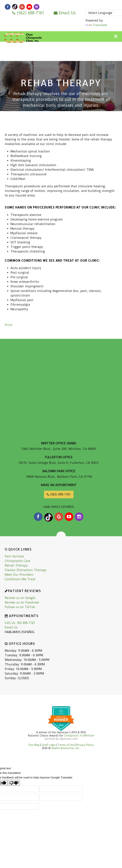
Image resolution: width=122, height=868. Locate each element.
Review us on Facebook (22, 602)
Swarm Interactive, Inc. (66, 748)
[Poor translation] (14, 783)
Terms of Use (66, 745)
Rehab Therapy (16, 565)
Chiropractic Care (18, 561)
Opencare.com (69, 739)
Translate (96, 25)
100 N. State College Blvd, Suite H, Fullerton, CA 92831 (59, 463)
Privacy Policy (85, 745)
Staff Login (49, 745)
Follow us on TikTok (20, 607)
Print (9, 325)
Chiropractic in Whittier (79, 736)
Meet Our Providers (19, 575)
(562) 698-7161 (28, 13)
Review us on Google (20, 598)
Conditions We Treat (20, 579)
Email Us (65, 13)
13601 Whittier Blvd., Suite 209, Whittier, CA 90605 (59, 449)
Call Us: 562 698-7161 (20, 623)
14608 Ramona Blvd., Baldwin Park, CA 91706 (59, 477)
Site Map (34, 745)
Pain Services (14, 556)
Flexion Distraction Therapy (26, 570)
